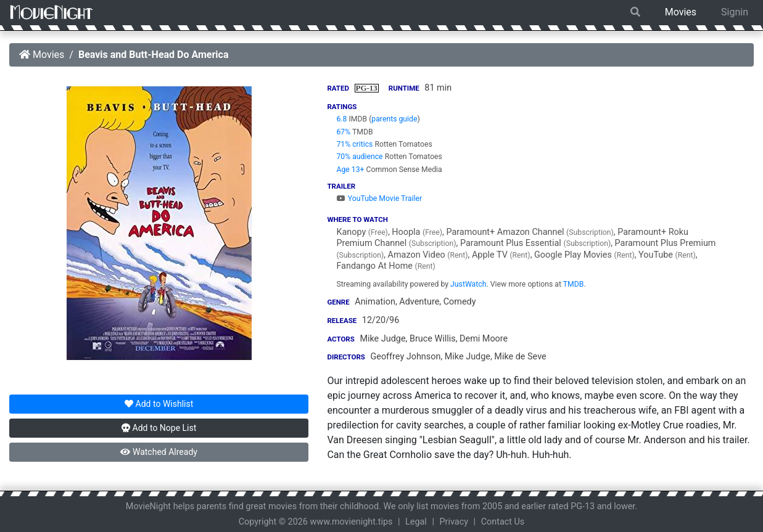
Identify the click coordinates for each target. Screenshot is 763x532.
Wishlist (159, 404)
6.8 (341, 119)
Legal (416, 522)
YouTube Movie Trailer (379, 198)
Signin (735, 12)
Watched (159, 452)
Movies (681, 12)
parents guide (394, 119)
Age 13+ (350, 170)
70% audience (359, 157)
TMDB (574, 284)
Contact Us (503, 522)
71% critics (354, 144)
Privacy (454, 522)
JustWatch (468, 284)
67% (343, 132)
